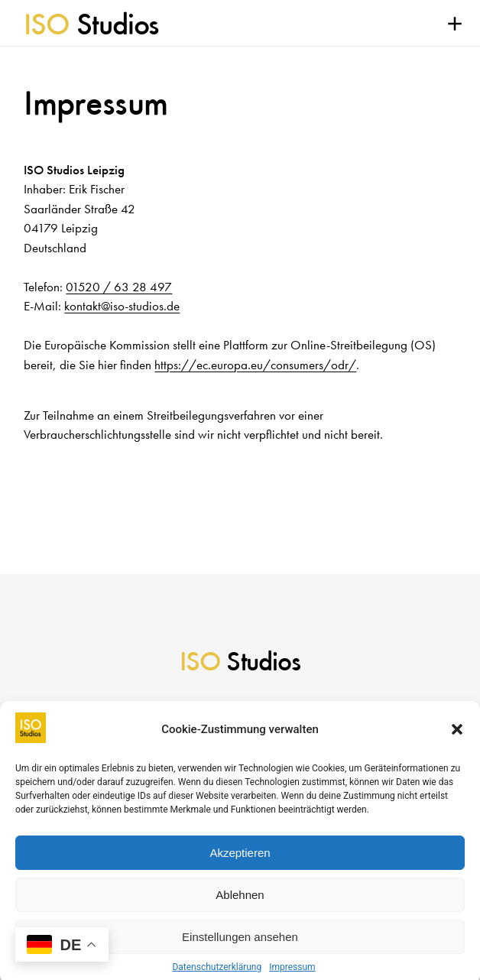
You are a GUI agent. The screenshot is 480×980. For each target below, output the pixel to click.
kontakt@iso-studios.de (122, 306)
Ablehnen (240, 902)
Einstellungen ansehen (240, 944)
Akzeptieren (240, 860)
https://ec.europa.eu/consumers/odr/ (255, 365)
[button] (457, 738)
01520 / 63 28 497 (119, 287)
